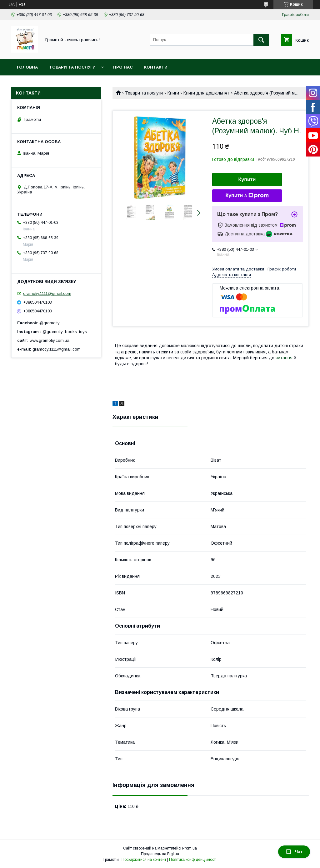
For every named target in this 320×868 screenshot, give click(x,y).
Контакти (156, 67)
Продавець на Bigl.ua (160, 854)
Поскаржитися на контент (144, 860)
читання (284, 358)
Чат (294, 852)
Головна (27, 67)
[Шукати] (261, 40)
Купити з (247, 196)
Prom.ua (190, 848)
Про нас (123, 67)
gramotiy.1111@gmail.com (47, 293)
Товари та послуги (72, 67)
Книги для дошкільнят (206, 93)
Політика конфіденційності (193, 860)
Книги (173, 93)
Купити (247, 180)
